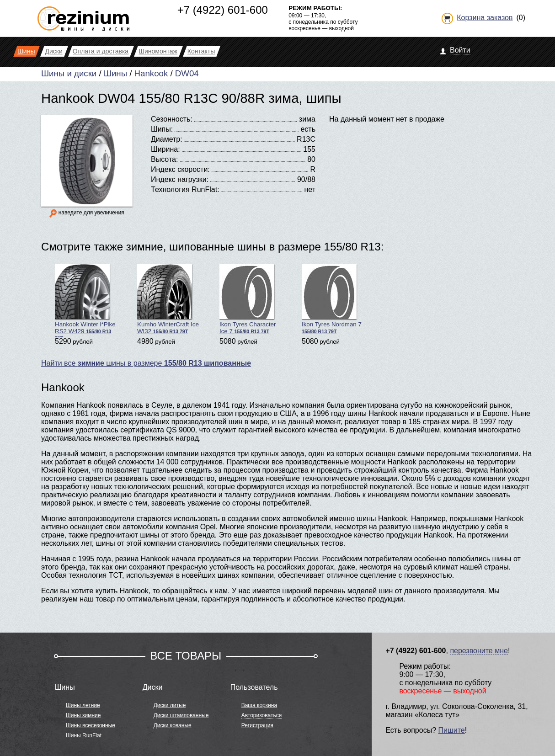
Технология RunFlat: (185, 189)
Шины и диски (69, 73)
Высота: (164, 159)
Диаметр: (167, 139)
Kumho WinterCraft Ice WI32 (168, 299)
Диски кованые (173, 725)
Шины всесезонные (91, 725)
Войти (460, 50)
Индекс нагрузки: (180, 179)
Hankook (151, 73)
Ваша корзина (259, 705)
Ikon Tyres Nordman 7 (332, 299)
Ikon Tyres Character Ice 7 (248, 299)
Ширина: (165, 149)
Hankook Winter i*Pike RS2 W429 (85, 301)
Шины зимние (83, 715)
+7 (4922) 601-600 (223, 10)
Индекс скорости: (180, 169)
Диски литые (170, 705)
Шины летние (83, 705)
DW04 (187, 73)
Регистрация (257, 725)
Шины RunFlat (84, 735)
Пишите (452, 730)
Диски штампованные (181, 715)
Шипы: (162, 129)
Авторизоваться (261, 715)
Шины (115, 73)
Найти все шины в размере (146, 363)
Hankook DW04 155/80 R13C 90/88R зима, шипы (191, 98)
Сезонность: (172, 119)
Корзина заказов (485, 18)
